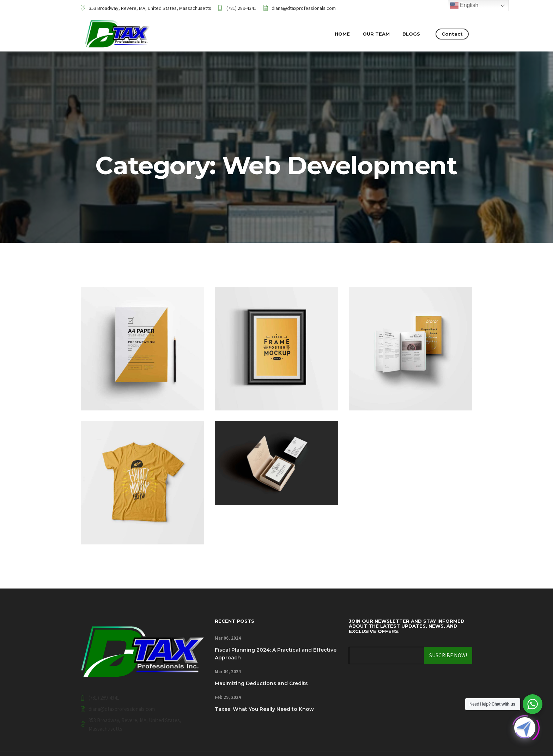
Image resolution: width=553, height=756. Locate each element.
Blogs (411, 34)
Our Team (376, 34)
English (464, 6)
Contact (452, 34)
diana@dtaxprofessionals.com (304, 8)
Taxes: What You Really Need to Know (264, 709)
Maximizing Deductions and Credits (261, 683)
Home (342, 34)
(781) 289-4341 (241, 8)
